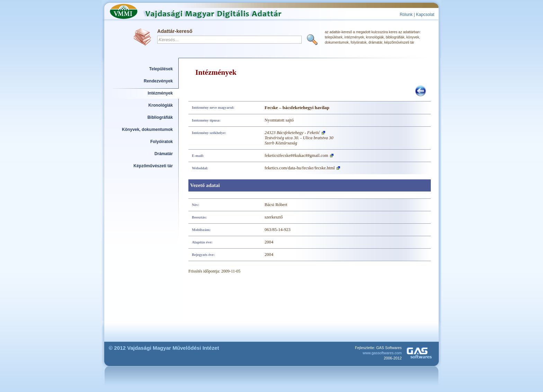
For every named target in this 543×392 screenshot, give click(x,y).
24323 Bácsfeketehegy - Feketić (292, 133)
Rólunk (406, 15)
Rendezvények (158, 81)
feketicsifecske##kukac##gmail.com (296, 155)
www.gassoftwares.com (382, 353)
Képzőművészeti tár (153, 166)
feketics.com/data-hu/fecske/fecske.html (300, 168)
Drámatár (164, 154)
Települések (161, 69)
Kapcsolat (425, 15)
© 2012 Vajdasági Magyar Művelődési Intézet (164, 348)
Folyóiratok (162, 142)
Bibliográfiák (160, 117)
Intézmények (161, 93)
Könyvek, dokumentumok (147, 130)
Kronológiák (161, 105)
